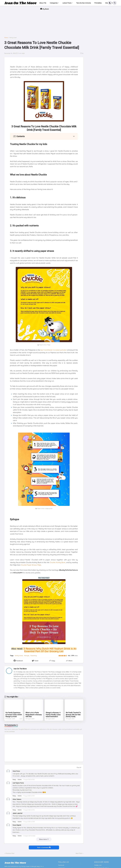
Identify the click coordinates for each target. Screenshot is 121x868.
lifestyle (27, 656)
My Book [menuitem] (44, 9)
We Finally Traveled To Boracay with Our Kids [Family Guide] (73, 715)
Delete (20, 780)
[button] (110, 3)
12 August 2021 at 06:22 (29, 836)
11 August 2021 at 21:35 (29, 822)
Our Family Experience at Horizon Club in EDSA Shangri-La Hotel (14, 715)
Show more (43, 839)
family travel (13, 38)
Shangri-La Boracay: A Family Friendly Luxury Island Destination (53, 715)
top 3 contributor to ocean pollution (54, 350)
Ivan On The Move (20, 669)
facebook (61, 865)
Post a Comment (44, 847)
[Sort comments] (79, 768)
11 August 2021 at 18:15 (29, 796)
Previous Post (10, 853)
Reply (14, 780)
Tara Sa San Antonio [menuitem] (84, 3)
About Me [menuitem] (43, 3)
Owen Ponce (16, 771)
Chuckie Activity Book (58, 562)
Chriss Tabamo (17, 799)
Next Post (79, 853)
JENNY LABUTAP (18, 813)
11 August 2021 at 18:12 (29, 780)
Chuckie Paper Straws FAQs (31, 565)
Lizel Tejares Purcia (18, 783)
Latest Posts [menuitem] (67, 3)
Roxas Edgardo (17, 825)
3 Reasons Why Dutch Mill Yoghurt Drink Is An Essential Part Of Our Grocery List (50, 650)
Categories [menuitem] (54, 3)
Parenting (34, 656)
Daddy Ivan (98, 865)
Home (6, 38)
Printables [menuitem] (98, 3)
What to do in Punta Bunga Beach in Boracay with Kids (34, 715)
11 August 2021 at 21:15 (29, 810)
